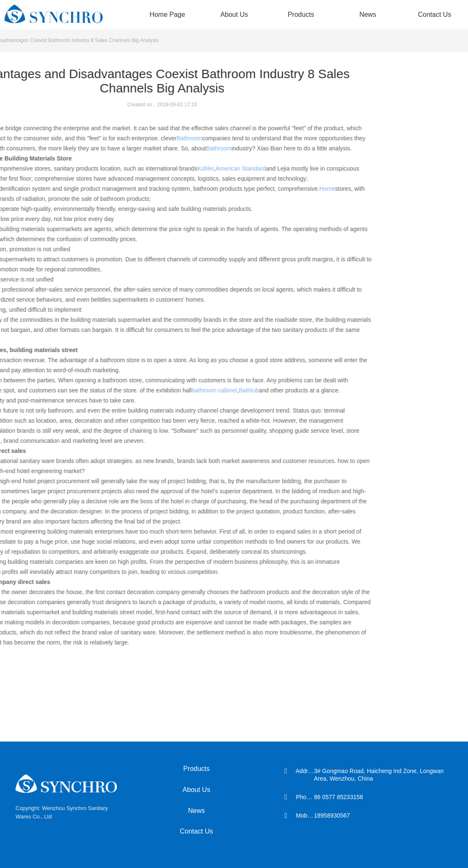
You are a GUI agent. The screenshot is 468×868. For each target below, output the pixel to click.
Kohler (146, 168)
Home (268, 189)
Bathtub (189, 390)
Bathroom (129, 138)
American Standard (181, 168)
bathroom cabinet (154, 390)
